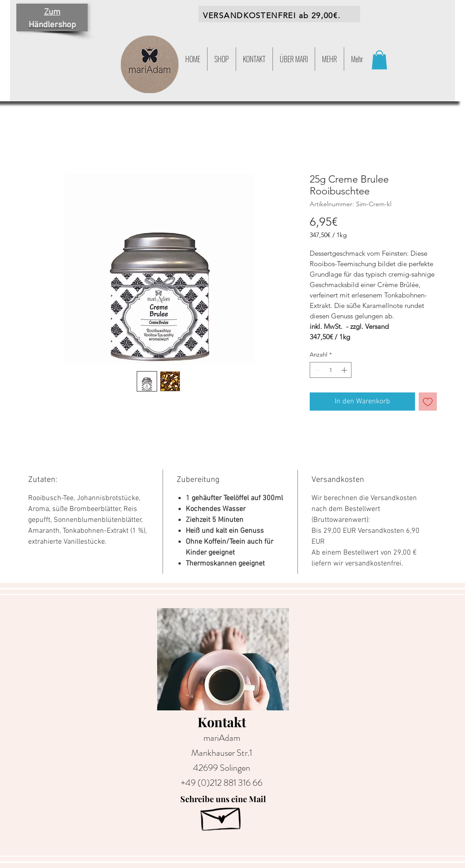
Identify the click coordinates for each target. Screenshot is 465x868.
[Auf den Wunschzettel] (428, 402)
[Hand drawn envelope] (222, 816)
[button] (329, 59)
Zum (52, 12)
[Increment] (345, 370)
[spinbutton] (331, 370)
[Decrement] (317, 370)
